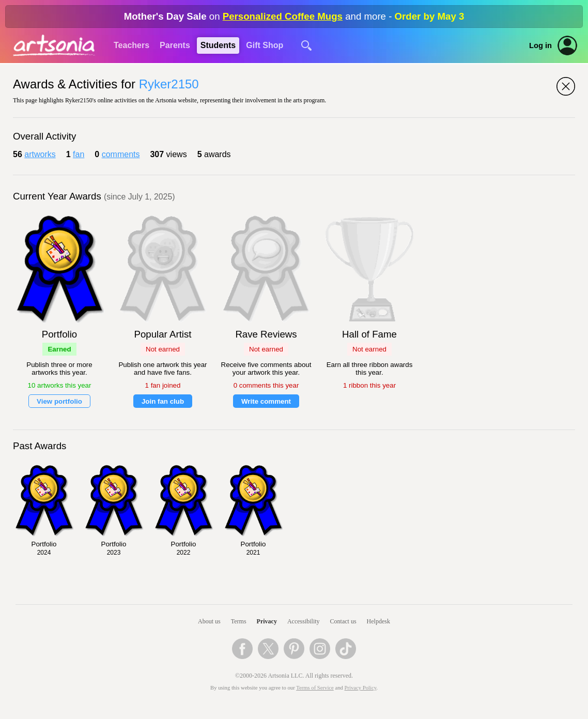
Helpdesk (378, 621)
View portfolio (59, 401)
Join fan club (163, 401)
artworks (40, 154)
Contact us (343, 621)
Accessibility (304, 621)
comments (121, 154)
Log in (540, 45)
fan (79, 154)
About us (209, 621)
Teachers (131, 45)
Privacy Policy (361, 688)
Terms (239, 621)
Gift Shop (265, 45)
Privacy (267, 621)
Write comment (266, 401)
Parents (175, 45)
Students (218, 45)
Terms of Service (315, 688)
